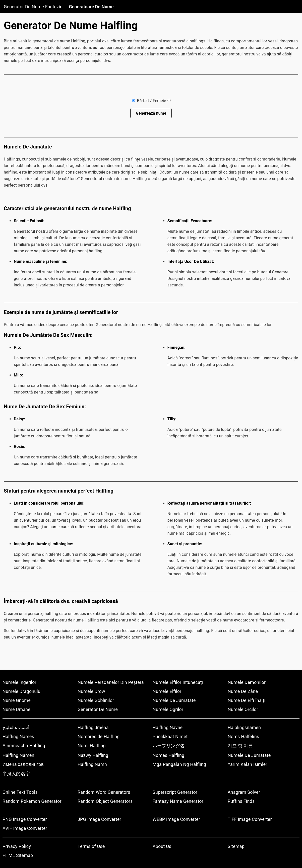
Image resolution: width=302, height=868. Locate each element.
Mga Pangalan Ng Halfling (179, 764)
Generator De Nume (98, 709)
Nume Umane (16, 709)
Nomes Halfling (169, 755)
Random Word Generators (104, 792)
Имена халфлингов (23, 764)
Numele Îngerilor (19, 682)
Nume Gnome (17, 700)
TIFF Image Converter (250, 819)
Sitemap (236, 846)
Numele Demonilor (247, 682)
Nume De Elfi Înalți (247, 700)
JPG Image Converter (99, 819)
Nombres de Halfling (99, 736)
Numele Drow (91, 691)
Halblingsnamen (244, 727)
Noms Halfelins (243, 736)
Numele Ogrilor (168, 709)
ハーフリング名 (169, 746)
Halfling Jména (93, 727)
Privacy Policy (17, 846)
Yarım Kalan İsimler (248, 764)
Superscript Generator (175, 792)
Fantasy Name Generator (178, 801)
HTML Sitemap (18, 855)
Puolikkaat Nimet (170, 736)
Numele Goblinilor (96, 700)
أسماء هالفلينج (16, 727)
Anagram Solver (244, 792)
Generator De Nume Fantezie (33, 7)
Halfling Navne (168, 727)
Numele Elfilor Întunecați (178, 682)
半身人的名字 (16, 774)
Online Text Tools (20, 792)
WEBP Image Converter (176, 819)
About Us (162, 846)
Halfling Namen (18, 755)
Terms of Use (91, 846)
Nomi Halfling (92, 745)
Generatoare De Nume (91, 7)
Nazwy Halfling (93, 755)
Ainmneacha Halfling (24, 745)
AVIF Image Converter (25, 828)
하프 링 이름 (240, 746)
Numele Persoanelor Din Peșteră (111, 682)
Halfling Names (18, 736)
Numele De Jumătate (174, 700)
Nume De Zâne (243, 691)
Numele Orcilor (243, 709)
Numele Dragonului (22, 691)
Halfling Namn (92, 764)
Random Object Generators (105, 801)
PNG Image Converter (25, 819)
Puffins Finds (241, 801)
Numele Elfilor (167, 691)
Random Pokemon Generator (32, 801)
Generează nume (151, 113)
